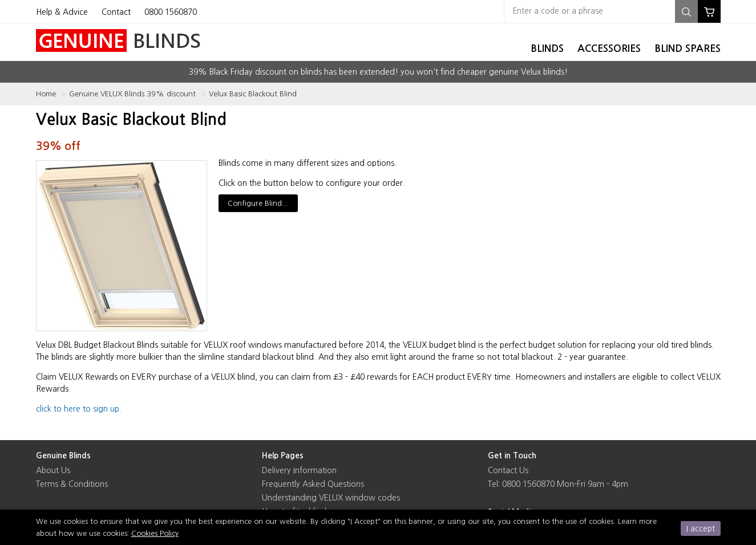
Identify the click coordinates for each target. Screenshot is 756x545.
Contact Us (508, 470)
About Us (53, 470)
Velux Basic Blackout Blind (253, 94)
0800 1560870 (171, 12)
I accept (701, 528)
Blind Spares (688, 48)
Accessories (609, 48)
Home (46, 94)
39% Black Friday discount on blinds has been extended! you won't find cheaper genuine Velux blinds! (378, 72)
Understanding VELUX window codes (331, 498)
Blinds (547, 48)
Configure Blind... (258, 203)
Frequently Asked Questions (313, 484)
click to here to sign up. (79, 409)
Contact (116, 12)
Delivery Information (299, 470)
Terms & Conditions (72, 484)
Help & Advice (62, 12)
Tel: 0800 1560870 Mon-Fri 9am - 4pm (558, 484)
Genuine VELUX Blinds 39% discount (132, 94)
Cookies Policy (155, 533)
